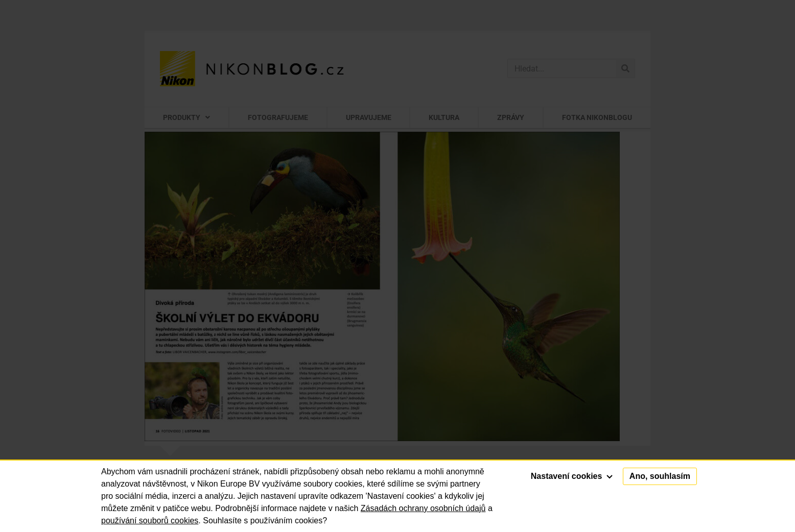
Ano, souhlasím (660, 476)
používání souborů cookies (150, 521)
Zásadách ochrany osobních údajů (423, 508)
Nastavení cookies (572, 476)
